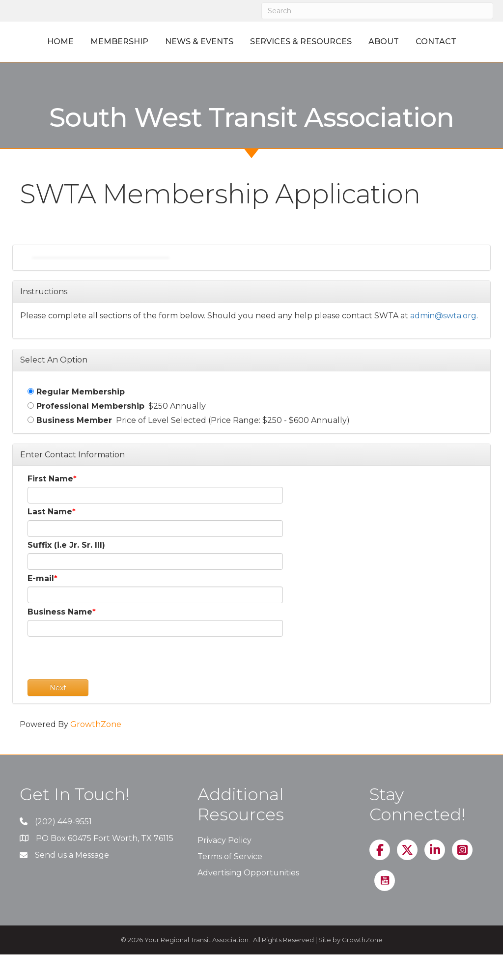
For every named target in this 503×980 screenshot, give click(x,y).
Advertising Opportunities (248, 899)
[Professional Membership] (31, 431)
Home (45, 42)
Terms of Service (230, 882)
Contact (252, 67)
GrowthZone (96, 750)
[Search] (377, 11)
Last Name (50, 538)
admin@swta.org (443, 342)
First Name (50, 505)
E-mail (41, 604)
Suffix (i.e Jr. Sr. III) (66, 571)
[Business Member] (31, 445)
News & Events (183, 42)
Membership (104, 42)
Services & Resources (374, 42)
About (456, 42)
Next (58, 714)
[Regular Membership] (31, 417)
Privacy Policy (224, 866)
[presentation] (102, 686)
